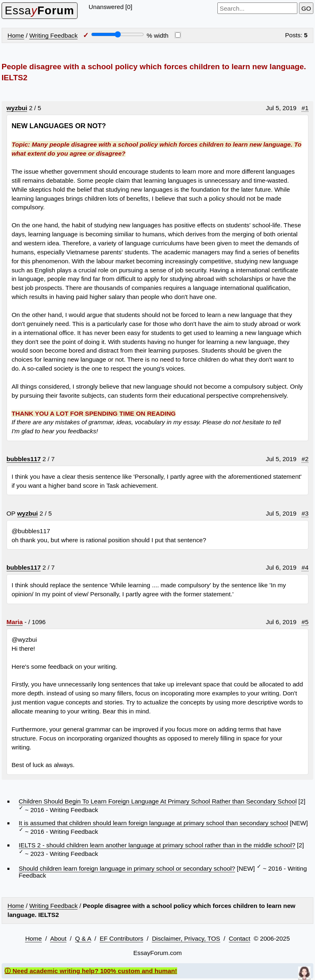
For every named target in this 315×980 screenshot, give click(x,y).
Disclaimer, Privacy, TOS (186, 938)
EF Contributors (121, 938)
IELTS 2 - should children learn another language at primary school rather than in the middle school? (157, 845)
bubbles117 (24, 459)
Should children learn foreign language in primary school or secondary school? (127, 868)
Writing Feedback (53, 35)
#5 (305, 622)
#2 (305, 459)
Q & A (83, 938)
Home (16, 35)
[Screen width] (118, 34)
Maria (15, 622)
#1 (305, 108)
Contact (240, 938)
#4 (305, 567)
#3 (305, 513)
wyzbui (17, 108)
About (58, 938)
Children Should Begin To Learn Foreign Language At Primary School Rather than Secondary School (158, 801)
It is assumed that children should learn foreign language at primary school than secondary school (154, 823)
